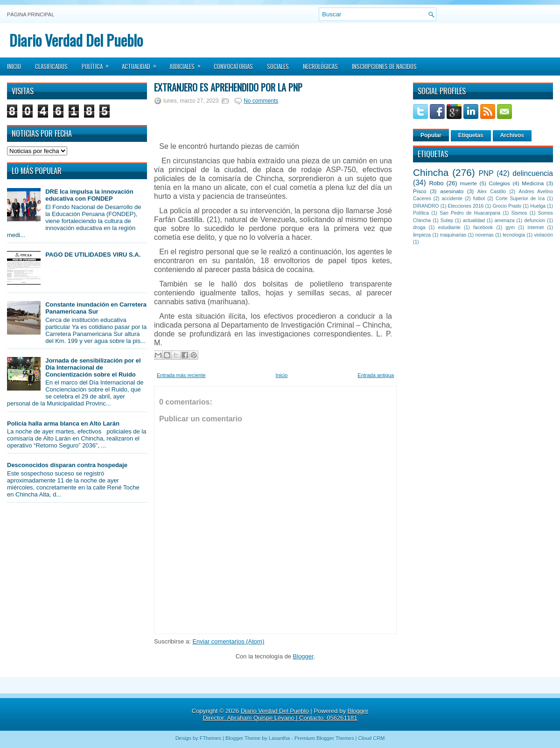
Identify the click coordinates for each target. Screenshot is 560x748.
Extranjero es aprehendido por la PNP (228, 87)
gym (511, 227)
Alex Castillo (492, 192)
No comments (261, 101)
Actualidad (142, 63)
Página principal (31, 14)
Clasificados (51, 66)
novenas (485, 235)
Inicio (14, 66)
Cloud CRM (371, 738)
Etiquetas (471, 135)
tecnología (514, 235)
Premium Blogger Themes (324, 738)
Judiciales (188, 63)
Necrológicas (320, 66)
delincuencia (533, 173)
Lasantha (279, 738)
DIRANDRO (426, 206)
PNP (486, 173)
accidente (452, 199)
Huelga (538, 206)
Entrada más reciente (181, 375)
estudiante (449, 227)
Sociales (278, 66)
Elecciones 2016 (466, 206)
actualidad (474, 220)
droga (419, 227)
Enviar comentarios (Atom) (228, 641)
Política (98, 63)
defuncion (535, 220)
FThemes (210, 738)
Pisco (420, 191)
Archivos (512, 135)
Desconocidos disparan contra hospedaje (67, 465)
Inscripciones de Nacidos (384, 66)
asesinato (452, 191)
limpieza (422, 235)
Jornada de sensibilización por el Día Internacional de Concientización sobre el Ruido (93, 367)
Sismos (519, 213)
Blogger (303, 656)
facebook (483, 227)
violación (544, 235)
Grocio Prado (507, 206)
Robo (436, 183)
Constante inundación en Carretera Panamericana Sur (96, 308)
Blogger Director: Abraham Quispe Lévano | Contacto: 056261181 (286, 714)
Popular (431, 135)
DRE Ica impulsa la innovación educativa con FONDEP (89, 195)
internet (535, 227)
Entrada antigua (376, 375)
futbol (479, 199)
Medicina (533, 183)
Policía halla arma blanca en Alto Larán (63, 423)
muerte (469, 183)
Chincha (431, 172)
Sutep (447, 220)
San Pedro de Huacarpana (470, 213)
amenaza (505, 220)
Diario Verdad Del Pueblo (76, 40)
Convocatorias (233, 66)
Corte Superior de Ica (520, 199)
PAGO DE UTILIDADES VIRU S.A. (93, 255)
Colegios (499, 183)
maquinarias (453, 235)
